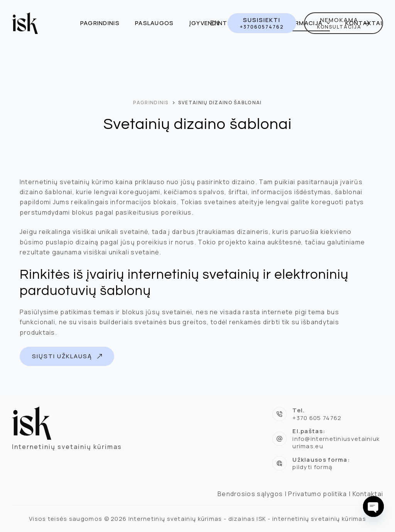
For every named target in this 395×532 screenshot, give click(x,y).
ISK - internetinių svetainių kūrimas (311, 519)
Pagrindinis (100, 23)
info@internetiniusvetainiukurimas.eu (336, 443)
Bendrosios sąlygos (250, 494)
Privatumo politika (317, 494)
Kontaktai (364, 23)
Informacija (307, 23)
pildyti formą (312, 467)
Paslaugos (154, 23)
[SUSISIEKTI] (262, 23)
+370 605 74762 (317, 418)
